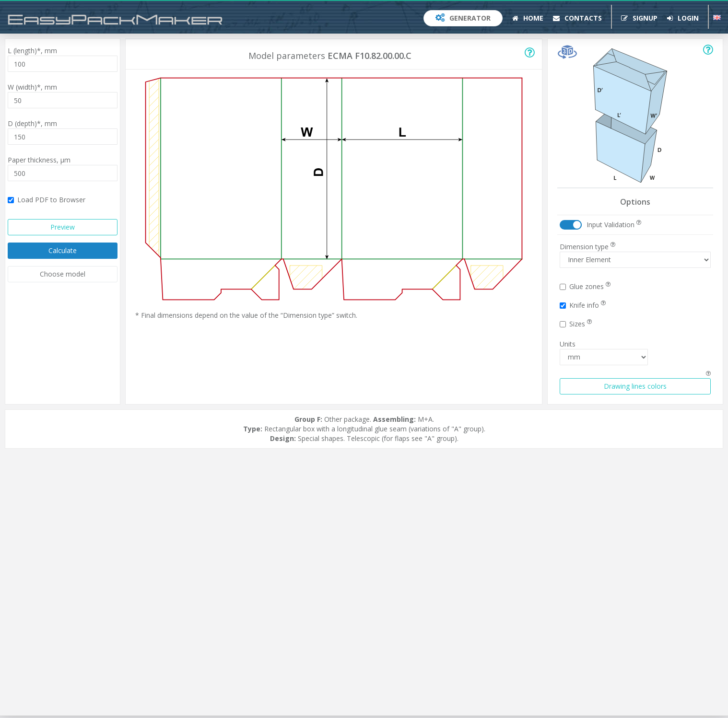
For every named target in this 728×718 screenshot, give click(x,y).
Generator (463, 18)
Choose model (63, 274)
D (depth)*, (32, 123)
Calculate (63, 250)
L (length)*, (32, 51)
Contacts (577, 18)
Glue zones (585, 286)
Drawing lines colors (635, 386)
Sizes (576, 324)
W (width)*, (32, 87)
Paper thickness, (39, 160)
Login (683, 18)
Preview (63, 227)
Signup (639, 18)
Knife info (583, 305)
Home (528, 18)
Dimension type (587, 247)
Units (568, 344)
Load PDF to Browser (47, 200)
